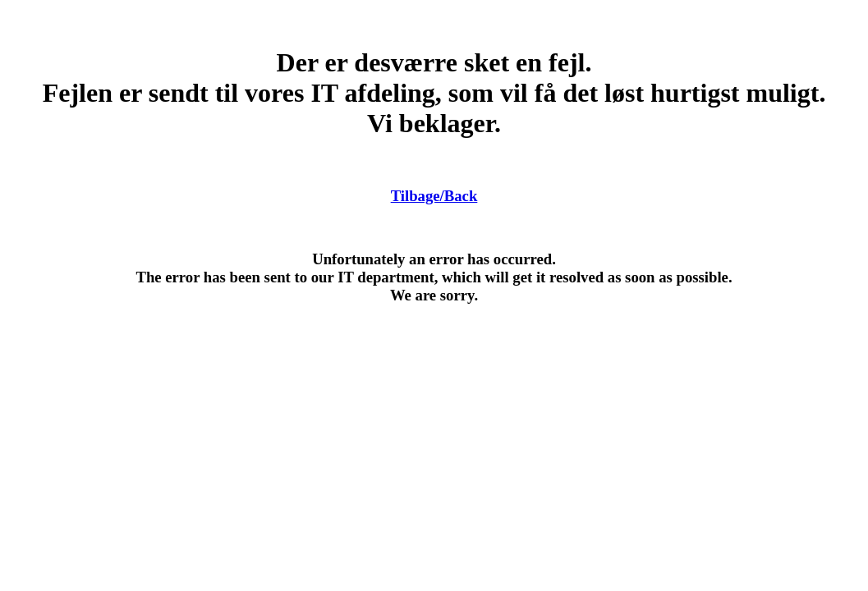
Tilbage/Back (434, 196)
